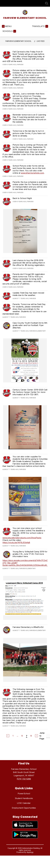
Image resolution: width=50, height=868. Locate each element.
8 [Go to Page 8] (31, 736)
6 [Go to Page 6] (22, 736)
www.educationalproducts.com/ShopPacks (22, 538)
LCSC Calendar (24, 803)
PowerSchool (24, 794)
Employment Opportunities (24, 808)
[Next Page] (36, 736)
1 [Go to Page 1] (13, 736)
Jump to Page (42, 736)
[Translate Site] (40, 26)
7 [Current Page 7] (27, 736)
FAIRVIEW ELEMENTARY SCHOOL (18, 41)
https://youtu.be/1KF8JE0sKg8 (16, 542)
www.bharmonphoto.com (32, 173)
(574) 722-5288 (24, 779)
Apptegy (30, 852)
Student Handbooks (24, 798)
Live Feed (41, 41)
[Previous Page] (8, 736)
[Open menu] (7, 26)
